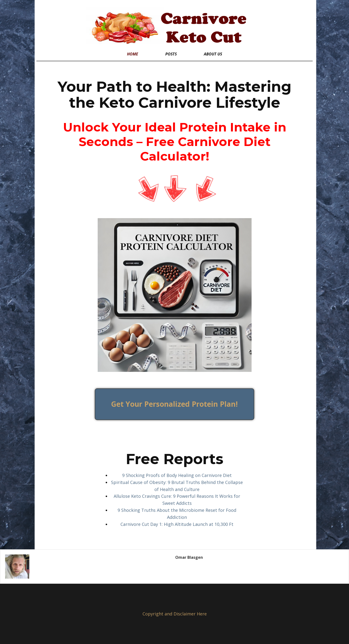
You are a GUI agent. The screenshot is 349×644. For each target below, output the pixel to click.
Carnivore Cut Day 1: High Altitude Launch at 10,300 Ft (177, 524)
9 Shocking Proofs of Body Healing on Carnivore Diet (177, 475)
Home (133, 54)
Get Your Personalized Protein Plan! (174, 404)
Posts (171, 54)
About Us (213, 54)
